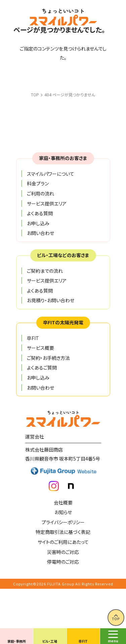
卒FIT (83, 641)
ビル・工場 (50, 641)
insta (54, 486)
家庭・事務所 (17, 641)
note (71, 486)
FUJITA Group (61, 584)
